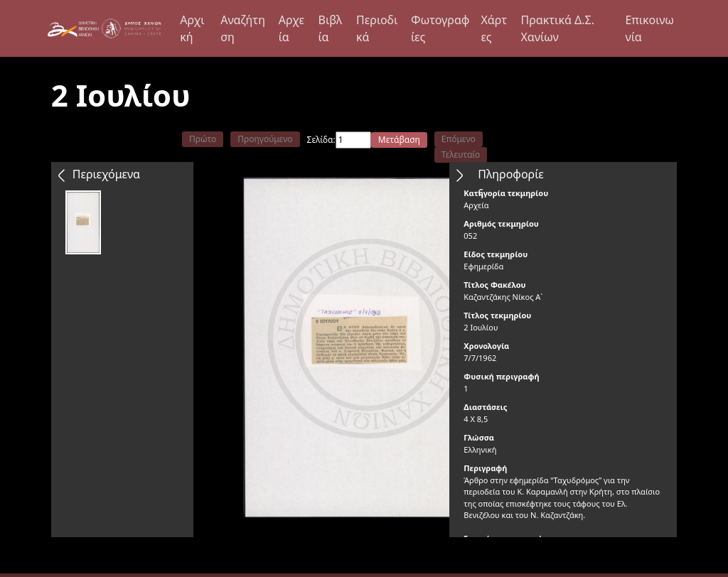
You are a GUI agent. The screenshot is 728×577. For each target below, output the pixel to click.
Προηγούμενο (265, 139)
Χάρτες (494, 28)
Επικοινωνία (649, 28)
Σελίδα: (321, 140)
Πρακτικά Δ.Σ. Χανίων (557, 28)
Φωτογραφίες (440, 28)
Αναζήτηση (243, 28)
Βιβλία (331, 28)
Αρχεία (291, 28)
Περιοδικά (377, 28)
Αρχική (192, 28)
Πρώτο (203, 139)
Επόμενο (459, 139)
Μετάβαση (399, 140)
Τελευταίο (461, 155)
